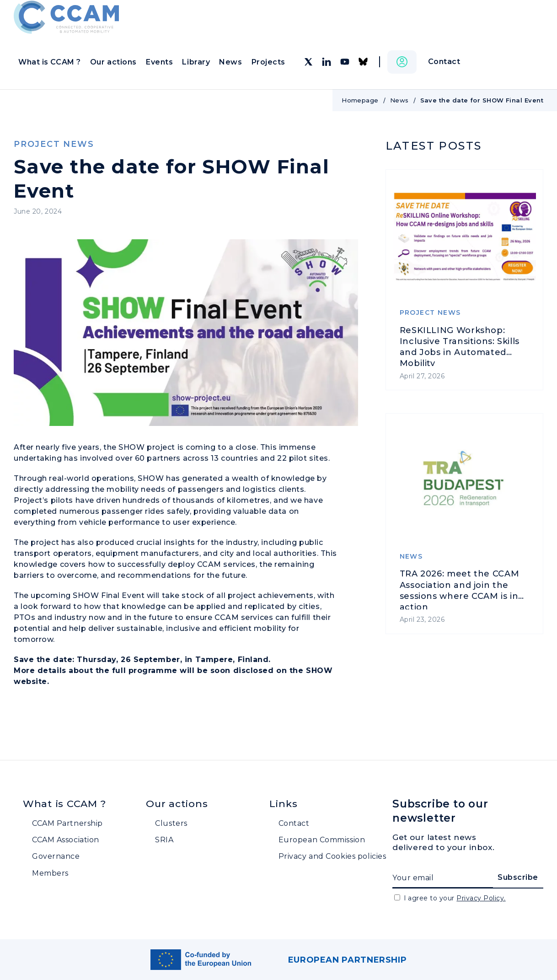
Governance (56, 856)
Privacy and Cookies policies (332, 856)
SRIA (164, 840)
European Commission (322, 840)
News (230, 62)
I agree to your (455, 898)
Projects (268, 62)
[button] (402, 62)
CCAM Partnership (67, 823)
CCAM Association (66, 840)
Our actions (113, 62)
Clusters (171, 823)
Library (196, 62)
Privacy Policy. (481, 898)
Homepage (360, 100)
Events (159, 62)
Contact (294, 823)
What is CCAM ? (50, 62)
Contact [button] (444, 62)
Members (50, 873)
